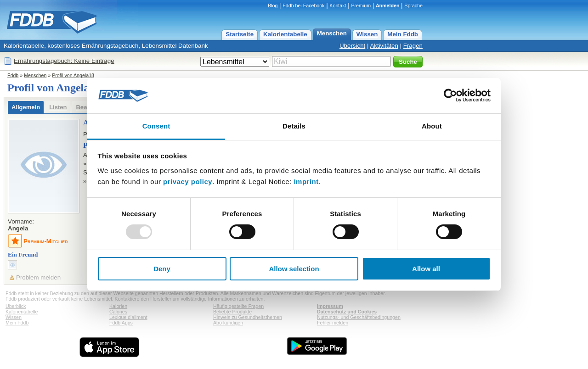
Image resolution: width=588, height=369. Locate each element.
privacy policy (188, 182)
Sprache (413, 6)
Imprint (306, 182)
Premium (361, 6)
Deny (162, 269)
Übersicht (352, 46)
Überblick (16, 306)
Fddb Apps (121, 323)
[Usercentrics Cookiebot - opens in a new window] (450, 95)
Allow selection (294, 269)
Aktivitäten (384, 46)
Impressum (330, 306)
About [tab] (432, 126)
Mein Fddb (403, 34)
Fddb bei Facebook (303, 6)
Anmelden (388, 6)
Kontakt (338, 6)
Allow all (426, 269)
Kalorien (118, 306)
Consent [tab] (156, 126)
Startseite (240, 34)
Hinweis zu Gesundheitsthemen (248, 317)
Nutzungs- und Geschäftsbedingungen (359, 317)
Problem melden (38, 277)
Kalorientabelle (285, 34)
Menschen (332, 33)
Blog (273, 6)
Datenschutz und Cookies (347, 312)
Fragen (413, 46)
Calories (118, 312)
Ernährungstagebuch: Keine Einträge (64, 61)
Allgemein (26, 107)
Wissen (367, 34)
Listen (58, 107)
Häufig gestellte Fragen (238, 306)
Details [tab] (294, 126)
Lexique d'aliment (128, 317)
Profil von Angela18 (73, 75)
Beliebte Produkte (232, 312)
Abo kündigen (228, 323)
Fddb (13, 75)
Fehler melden (333, 323)
